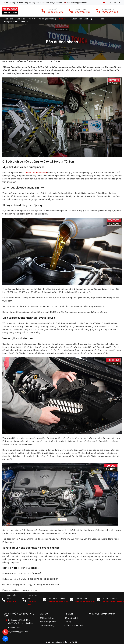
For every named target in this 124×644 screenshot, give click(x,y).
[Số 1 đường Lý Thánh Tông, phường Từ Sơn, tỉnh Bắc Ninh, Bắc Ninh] (33, 3)
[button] (104, 2)
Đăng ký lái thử (71, 618)
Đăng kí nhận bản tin (110, 598)
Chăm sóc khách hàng (57, 598)
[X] (119, 2)
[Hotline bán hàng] (4, 600)
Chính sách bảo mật (74, 625)
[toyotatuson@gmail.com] (76, 3)
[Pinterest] (115, 2)
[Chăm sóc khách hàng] (44, 600)
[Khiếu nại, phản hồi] (71, 600)
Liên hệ (68, 622)
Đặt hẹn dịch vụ (47, 618)
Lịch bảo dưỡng (47, 625)
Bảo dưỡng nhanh (48, 622)
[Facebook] (110, 2)
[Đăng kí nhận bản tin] (98, 600)
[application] (67, 19)
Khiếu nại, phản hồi (82, 598)
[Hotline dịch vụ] (24, 600)
